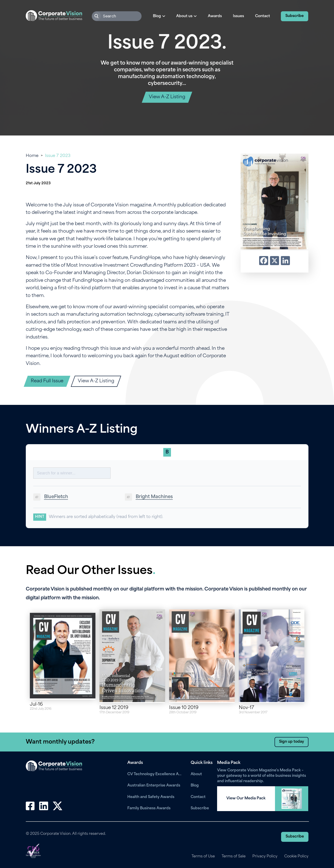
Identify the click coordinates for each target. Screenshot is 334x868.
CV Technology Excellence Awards (156, 774)
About (196, 774)
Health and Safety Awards (151, 797)
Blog (195, 786)
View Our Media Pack (246, 798)
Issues (238, 16)
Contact (263, 16)
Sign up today (291, 742)
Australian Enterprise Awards (154, 786)
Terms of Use (203, 856)
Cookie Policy (296, 856)
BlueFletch (56, 497)
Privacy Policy (265, 856)
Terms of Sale (234, 856)
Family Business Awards (149, 808)
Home (32, 156)
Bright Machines (154, 497)
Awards (215, 16)
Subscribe (295, 16)
